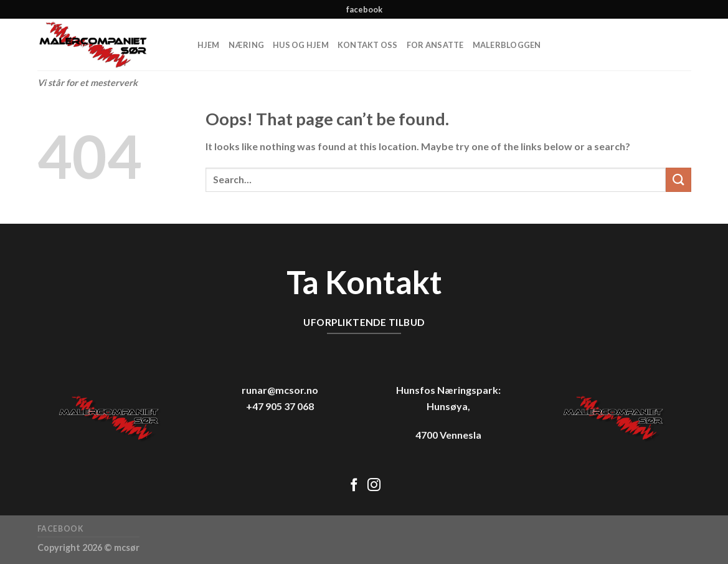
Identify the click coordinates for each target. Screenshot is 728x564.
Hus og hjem (301, 45)
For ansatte (435, 45)
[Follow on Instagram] (374, 486)
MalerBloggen (507, 45)
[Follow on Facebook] (354, 486)
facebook (364, 9)
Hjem (209, 45)
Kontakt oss (368, 45)
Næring (247, 45)
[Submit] (678, 180)
